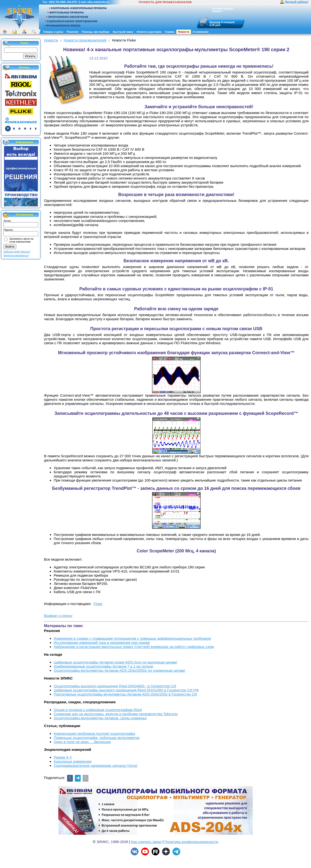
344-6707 (72, 2)
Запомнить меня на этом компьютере (21, 240)
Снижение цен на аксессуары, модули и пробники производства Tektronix (116, 714)
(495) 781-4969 (57, 2)
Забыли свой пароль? (17, 252)
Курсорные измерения (73, 761)
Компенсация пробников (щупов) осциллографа (94, 733)
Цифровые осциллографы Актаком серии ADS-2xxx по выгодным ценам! (115, 662)
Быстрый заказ (123, 32)
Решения (72, 32)
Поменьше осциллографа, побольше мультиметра (97, 738)
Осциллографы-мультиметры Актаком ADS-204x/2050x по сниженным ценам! (119, 670)
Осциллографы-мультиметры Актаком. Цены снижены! (100, 718)
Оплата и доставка (149, 32)
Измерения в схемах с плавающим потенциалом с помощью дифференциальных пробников (132, 638)
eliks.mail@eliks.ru (98, 2)
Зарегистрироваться (16, 255)
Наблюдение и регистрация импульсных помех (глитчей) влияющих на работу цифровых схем (134, 647)
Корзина (215, 22)
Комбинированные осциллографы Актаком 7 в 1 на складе (104, 666)
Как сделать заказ (146, 842)
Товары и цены (53, 32)
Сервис (170, 32)
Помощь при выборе (96, 32)
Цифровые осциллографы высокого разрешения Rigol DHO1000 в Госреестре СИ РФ (126, 690)
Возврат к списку (58, 616)
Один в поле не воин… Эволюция (82, 742)
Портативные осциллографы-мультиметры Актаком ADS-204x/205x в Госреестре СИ (125, 694)
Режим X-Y (63, 757)
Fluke (98, 604)
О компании (201, 32)
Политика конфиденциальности (191, 842)
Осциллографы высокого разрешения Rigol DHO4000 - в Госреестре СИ (115, 686)
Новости (184, 32)
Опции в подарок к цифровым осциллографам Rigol (98, 710)
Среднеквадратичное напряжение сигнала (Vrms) (96, 766)
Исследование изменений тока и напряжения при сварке (102, 643)
